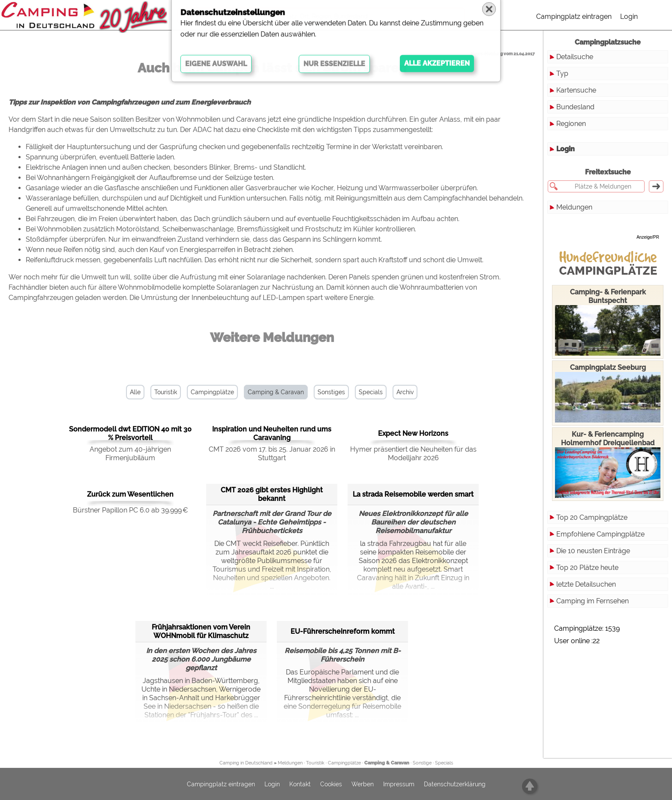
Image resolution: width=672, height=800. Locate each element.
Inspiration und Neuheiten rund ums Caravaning (272, 433)
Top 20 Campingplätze (592, 517)
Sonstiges (331, 392)
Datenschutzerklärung (455, 784)
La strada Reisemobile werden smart (413, 494)
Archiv (405, 392)
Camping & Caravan (276, 392)
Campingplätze (212, 392)
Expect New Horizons (413, 433)
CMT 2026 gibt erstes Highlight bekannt (272, 494)
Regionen (571, 124)
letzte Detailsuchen (586, 584)
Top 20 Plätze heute (587, 568)
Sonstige (422, 763)
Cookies (331, 784)
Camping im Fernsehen (592, 601)
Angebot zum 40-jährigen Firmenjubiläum (130, 454)
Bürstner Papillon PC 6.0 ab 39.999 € (130, 510)
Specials (371, 392)
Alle (135, 392)
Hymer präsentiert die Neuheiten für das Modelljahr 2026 (413, 454)
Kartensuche (576, 90)
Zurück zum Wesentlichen (130, 494)
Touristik (166, 392)
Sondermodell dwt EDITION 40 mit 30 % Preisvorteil (130, 433)
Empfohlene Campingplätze (600, 534)
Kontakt (300, 784)
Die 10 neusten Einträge (593, 551)
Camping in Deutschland (246, 763)
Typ (562, 73)
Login (629, 16)
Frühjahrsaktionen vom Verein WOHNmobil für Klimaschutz (201, 631)
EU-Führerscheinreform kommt (343, 631)
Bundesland (575, 107)
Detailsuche (575, 57)
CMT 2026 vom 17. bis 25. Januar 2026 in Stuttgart (272, 454)
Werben (363, 784)
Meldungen (574, 207)
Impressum (399, 784)
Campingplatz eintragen (574, 16)
